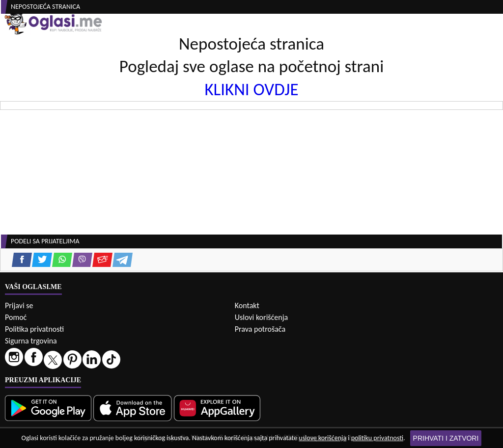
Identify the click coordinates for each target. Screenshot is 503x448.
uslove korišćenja (322, 438)
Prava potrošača (260, 329)
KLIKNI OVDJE (251, 89)
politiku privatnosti (377, 438)
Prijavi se (19, 305)
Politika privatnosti (34, 329)
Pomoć (16, 317)
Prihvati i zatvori (446, 438)
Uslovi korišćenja (261, 317)
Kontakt (247, 305)
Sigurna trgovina (31, 341)
